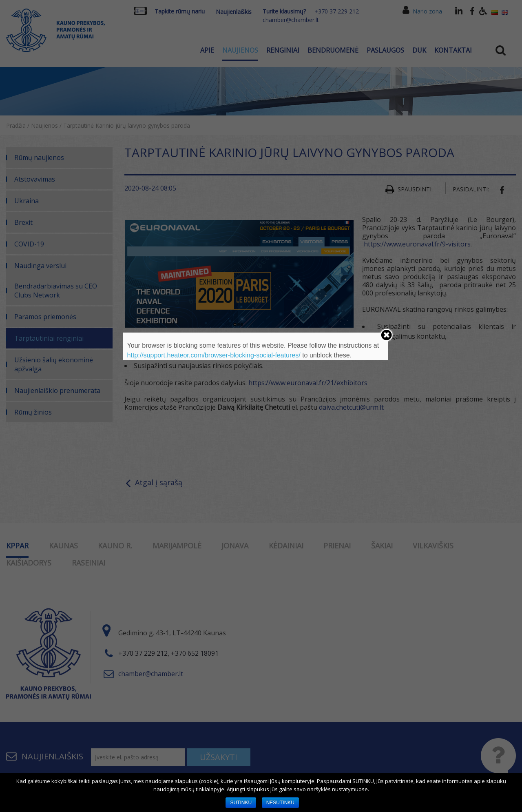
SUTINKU (241, 803)
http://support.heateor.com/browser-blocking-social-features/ (214, 355)
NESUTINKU (280, 803)
